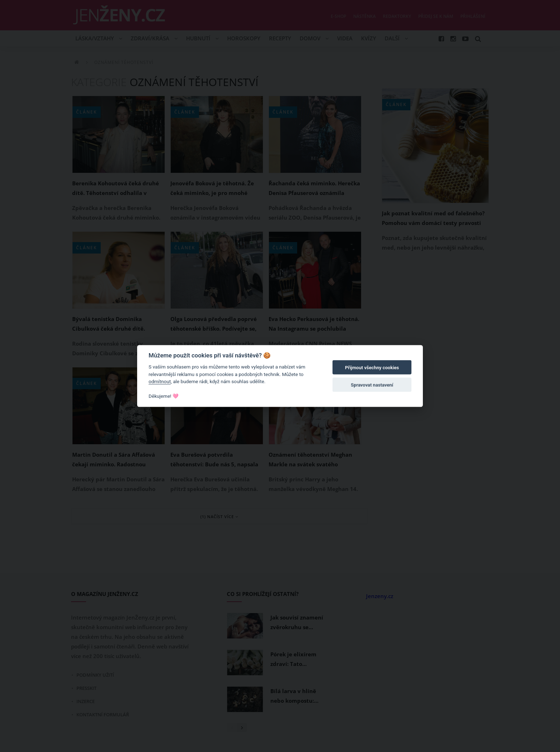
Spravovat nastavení (372, 385)
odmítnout (160, 381)
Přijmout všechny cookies (372, 368)
